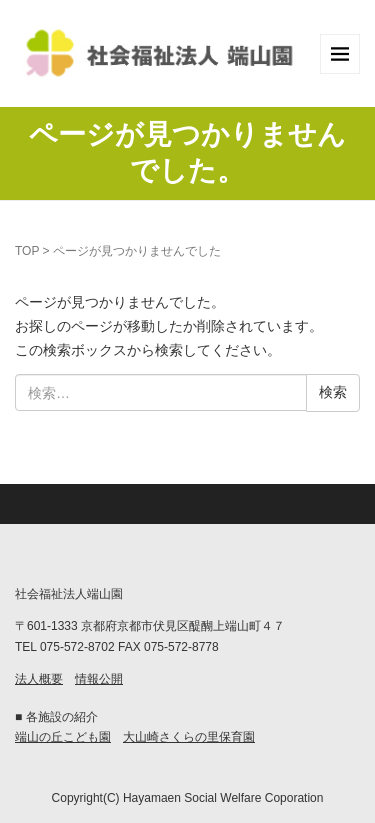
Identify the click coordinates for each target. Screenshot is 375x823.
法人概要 (39, 679)
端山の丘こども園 (63, 737)
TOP (27, 251)
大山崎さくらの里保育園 (189, 737)
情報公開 (99, 679)
